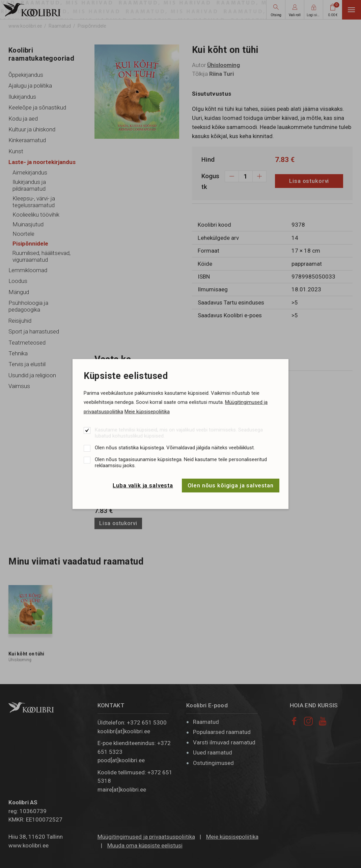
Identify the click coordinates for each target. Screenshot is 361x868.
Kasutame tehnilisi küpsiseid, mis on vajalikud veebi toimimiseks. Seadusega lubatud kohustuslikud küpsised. (179, 433)
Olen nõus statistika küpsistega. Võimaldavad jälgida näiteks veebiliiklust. (175, 448)
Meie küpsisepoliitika (147, 412)
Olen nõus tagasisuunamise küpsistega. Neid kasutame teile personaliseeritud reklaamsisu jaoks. (181, 462)
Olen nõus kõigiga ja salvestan (231, 485)
